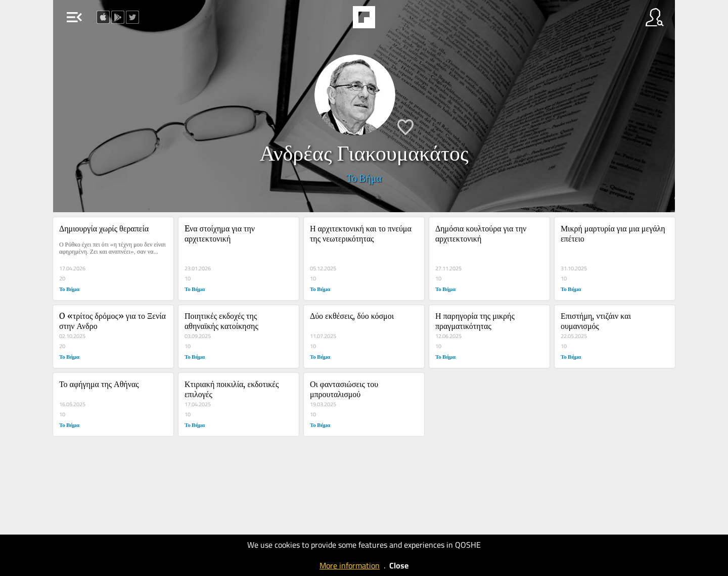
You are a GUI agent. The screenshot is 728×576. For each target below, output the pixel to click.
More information (350, 565)
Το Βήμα (364, 178)
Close (399, 565)
